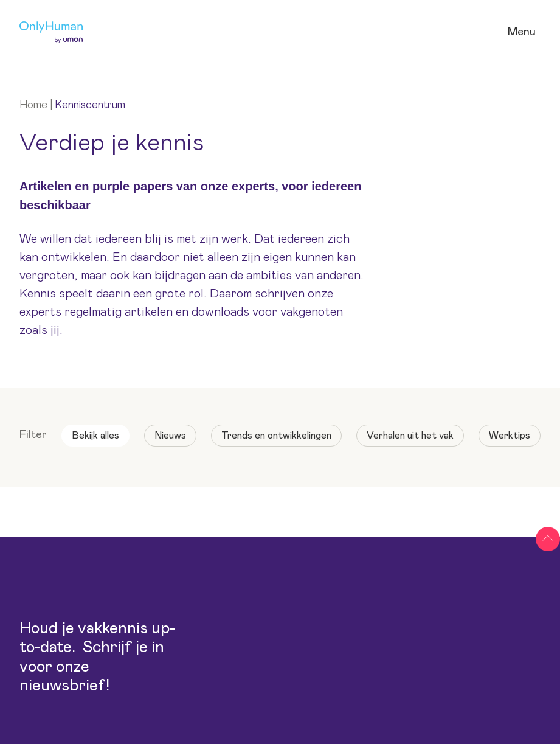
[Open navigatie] (522, 33)
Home (33, 105)
